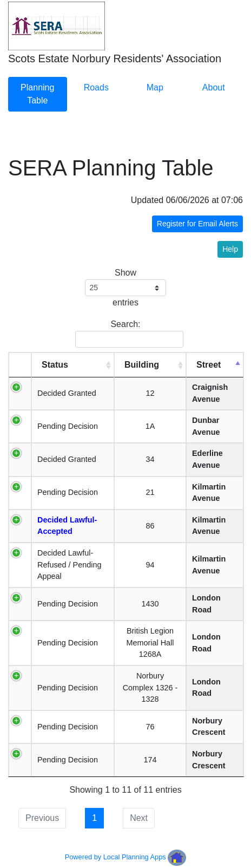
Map (155, 87)
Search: (127, 334)
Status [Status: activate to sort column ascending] (55, 365)
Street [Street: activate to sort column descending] (209, 365)
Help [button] (230, 249)
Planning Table (37, 94)
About (214, 87)
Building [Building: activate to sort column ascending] (142, 365)
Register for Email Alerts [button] (197, 224)
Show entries (126, 288)
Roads (96, 87)
